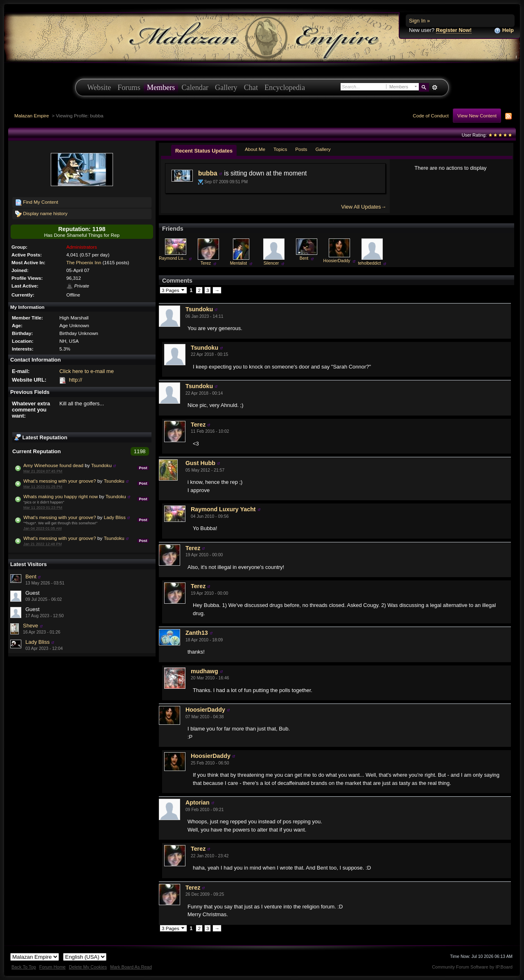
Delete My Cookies (88, 967)
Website (99, 88)
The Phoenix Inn (84, 262)
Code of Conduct (431, 116)
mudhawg (204, 671)
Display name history (41, 214)
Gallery (226, 88)
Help (504, 30)
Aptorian (198, 802)
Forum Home (52, 967)
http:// (76, 380)
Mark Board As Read (131, 967)
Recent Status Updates (204, 151)
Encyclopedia (285, 88)
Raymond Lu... (173, 258)
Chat (251, 88)
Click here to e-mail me (87, 371)
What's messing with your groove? (60, 481)
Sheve (30, 626)
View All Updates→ (364, 207)
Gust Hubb (200, 463)
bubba (208, 173)
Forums (129, 88)
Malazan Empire (32, 116)
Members (161, 88)
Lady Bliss (114, 517)
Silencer (271, 263)
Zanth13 (197, 633)
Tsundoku (102, 465)
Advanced (435, 88)
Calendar (195, 88)
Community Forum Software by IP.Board (472, 967)
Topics (280, 149)
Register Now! (454, 30)
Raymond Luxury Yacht (223, 509)
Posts (301, 149)
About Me (255, 149)
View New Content (477, 116)
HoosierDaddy (337, 261)
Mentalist (239, 263)
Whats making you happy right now (61, 496)
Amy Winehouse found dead (53, 465)
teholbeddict (369, 263)
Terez (206, 263)
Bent (31, 577)
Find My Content (37, 202)
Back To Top (24, 967)
